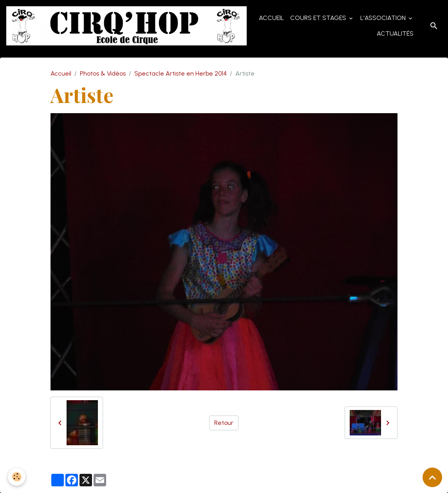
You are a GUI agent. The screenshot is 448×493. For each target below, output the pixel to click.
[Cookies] (17, 477)
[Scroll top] (432, 477)
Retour (224, 423)
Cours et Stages (319, 18)
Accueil (271, 18)
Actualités (395, 33)
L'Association (384, 18)
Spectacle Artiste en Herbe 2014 (181, 73)
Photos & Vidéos (103, 73)
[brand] (126, 26)
